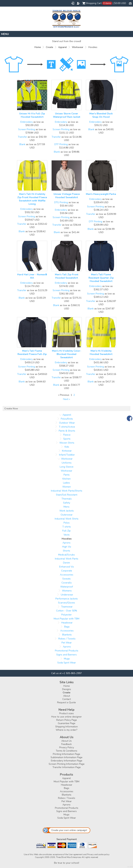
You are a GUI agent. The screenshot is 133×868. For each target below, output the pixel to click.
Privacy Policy (67, 747)
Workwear (78, 47)
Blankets (67, 635)
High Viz (67, 547)
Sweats (66, 579)
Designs (67, 689)
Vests (67, 535)
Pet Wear (67, 643)
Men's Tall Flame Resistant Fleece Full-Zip (32, 352)
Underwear (67, 595)
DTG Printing (61, 202)
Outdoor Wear (67, 423)
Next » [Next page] (66, 399)
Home (38, 47)
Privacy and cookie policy (98, 854)
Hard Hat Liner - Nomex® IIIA (32, 276)
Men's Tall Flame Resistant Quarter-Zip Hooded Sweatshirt (101, 278)
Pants (67, 475)
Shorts (66, 551)
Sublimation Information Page (66, 757)
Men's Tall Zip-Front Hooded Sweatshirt (67, 276)
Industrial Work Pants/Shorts (67, 491)
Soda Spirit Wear (67, 663)
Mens (66, 507)
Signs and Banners (66, 655)
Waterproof (67, 587)
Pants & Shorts (67, 431)
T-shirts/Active (67, 427)
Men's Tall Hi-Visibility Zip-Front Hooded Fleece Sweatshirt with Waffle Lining (32, 199)
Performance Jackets (67, 599)
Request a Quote (66, 702)
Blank (22, 144)
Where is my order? (66, 730)
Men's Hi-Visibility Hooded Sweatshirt (101, 352)
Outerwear (67, 515)
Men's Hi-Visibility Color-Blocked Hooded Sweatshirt (67, 354)
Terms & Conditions (66, 751)
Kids (67, 447)
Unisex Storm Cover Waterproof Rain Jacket (67, 115)
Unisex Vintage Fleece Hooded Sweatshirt (67, 196)
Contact (67, 699)
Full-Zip (66, 531)
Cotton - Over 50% (67, 611)
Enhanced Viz (66, 567)
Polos (67, 523)
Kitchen (67, 479)
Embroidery (27, 122)
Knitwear (67, 451)
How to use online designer (66, 717)
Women (67, 487)
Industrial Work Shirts (67, 519)
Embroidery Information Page (67, 761)
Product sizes (66, 713)
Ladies (66, 483)
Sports (67, 439)
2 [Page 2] (74, 395)
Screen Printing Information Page (67, 764)
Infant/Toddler (67, 455)
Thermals (67, 499)
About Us (66, 741)
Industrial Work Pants (67, 559)
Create (50, 47)
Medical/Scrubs (66, 555)
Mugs (67, 659)
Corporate (67, 571)
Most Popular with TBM (66, 619)
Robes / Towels (67, 639)
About (67, 696)
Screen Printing (27, 129)
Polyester (66, 615)
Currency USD (130, 3)
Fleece (67, 435)
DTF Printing (61, 144)
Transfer (22, 137)
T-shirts (67, 527)
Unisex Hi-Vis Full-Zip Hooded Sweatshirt (32, 115)
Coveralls (67, 583)
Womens (67, 591)
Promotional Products (67, 651)
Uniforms (67, 463)
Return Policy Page (67, 720)
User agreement (76, 854)
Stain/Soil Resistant (67, 495)
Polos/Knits (67, 419)
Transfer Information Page (67, 767)
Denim (66, 563)
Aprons (66, 543)
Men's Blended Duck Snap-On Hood (101, 115)
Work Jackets (67, 511)
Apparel (63, 47)
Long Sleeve (67, 467)
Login (73, 3)
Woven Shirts (67, 443)
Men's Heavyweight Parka (101, 194)
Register (78, 3)
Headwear (67, 623)
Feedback (66, 744)
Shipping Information (66, 727)
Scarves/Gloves (66, 603)
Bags (67, 627)
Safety (67, 503)
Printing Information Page (66, 754)
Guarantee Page (67, 723)
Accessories (67, 575)
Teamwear (67, 607)
